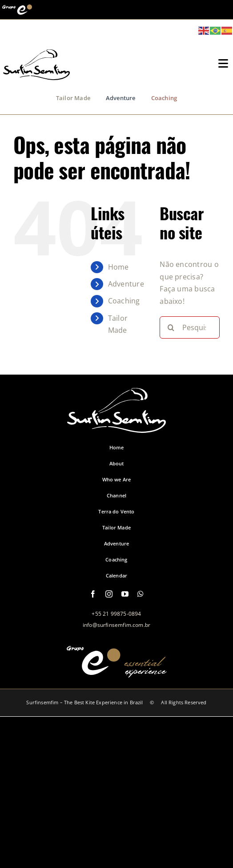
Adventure (126, 284)
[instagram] (109, 594)
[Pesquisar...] (190, 327)
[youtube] (125, 594)
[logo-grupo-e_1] (36, 75)
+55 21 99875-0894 (116, 614)
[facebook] (93, 594)
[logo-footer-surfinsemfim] (116, 428)
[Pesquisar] (171, 327)
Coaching (124, 301)
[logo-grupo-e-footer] (117, 673)
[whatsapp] (141, 594)
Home (119, 267)
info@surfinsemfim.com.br (116, 625)
